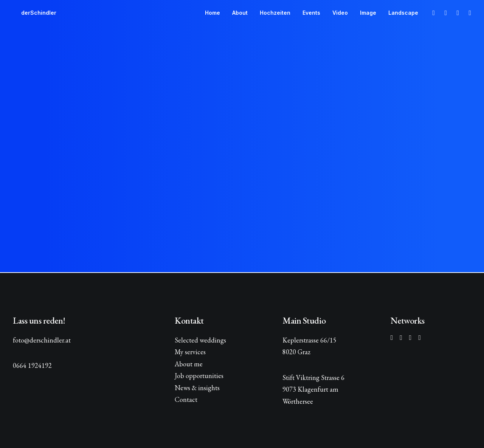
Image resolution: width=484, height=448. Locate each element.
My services (190, 352)
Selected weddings (200, 340)
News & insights (197, 388)
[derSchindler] (30, 13)
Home (213, 13)
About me (189, 364)
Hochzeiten (275, 13)
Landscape (403, 13)
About (240, 13)
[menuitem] (213, 13)
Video (340, 13)
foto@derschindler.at (42, 340)
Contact (186, 399)
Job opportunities (199, 376)
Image (368, 13)
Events (311, 13)
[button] (433, 13)
